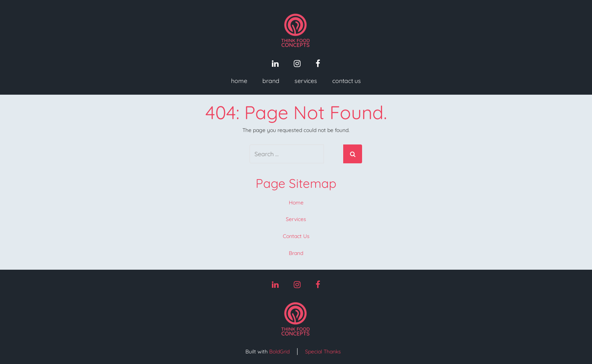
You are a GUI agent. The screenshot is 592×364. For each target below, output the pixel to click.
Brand (271, 81)
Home (239, 81)
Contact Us (347, 81)
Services (306, 81)
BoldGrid (279, 352)
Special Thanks (323, 352)
